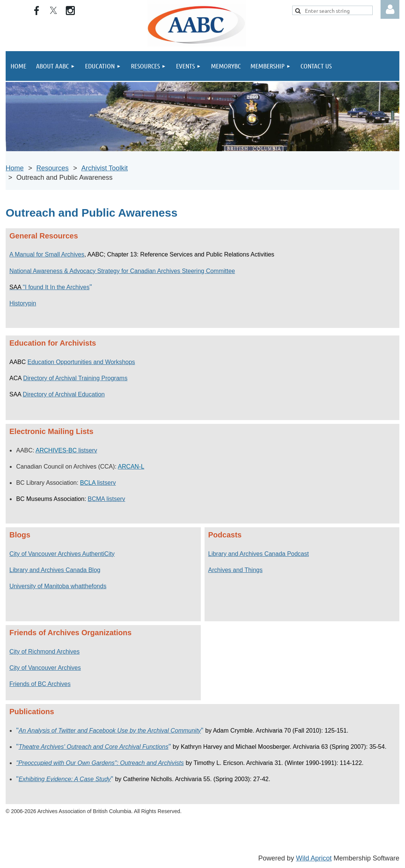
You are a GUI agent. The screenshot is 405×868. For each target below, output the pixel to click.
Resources (53, 168)
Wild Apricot (314, 858)
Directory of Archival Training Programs (75, 378)
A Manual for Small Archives (47, 254)
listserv (67, 450)
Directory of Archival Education (64, 394)
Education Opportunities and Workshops (81, 362)
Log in (390, 9)
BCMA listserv (106, 499)
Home (15, 168)
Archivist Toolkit (105, 168)
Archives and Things (236, 570)
